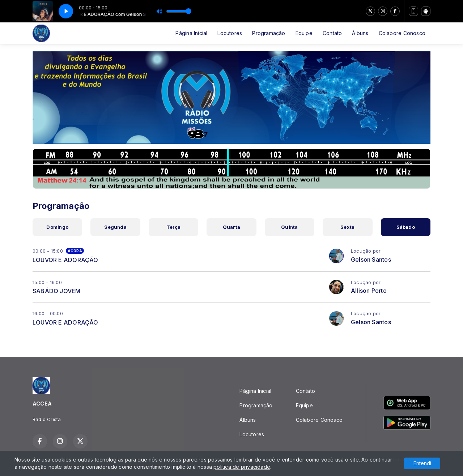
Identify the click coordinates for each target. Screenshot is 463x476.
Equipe (304, 33)
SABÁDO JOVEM (57, 291)
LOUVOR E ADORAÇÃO (65, 260)
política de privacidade (242, 467)
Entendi (422, 463)
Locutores (230, 33)
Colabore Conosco (402, 33)
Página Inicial (191, 33)
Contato (332, 33)
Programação (269, 33)
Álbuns (360, 33)
